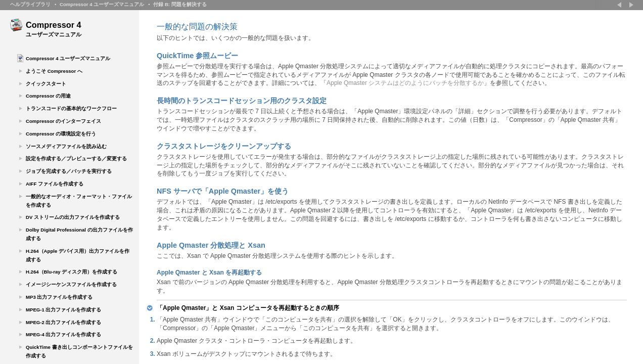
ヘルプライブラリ (30, 4)
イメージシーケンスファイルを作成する (71, 284)
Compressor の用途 (48, 96)
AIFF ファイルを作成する (55, 184)
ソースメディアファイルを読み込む (66, 146)
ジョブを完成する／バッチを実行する (69, 171)
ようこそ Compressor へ (54, 71)
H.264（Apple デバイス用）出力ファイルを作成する (78, 255)
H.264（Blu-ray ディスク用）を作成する (72, 272)
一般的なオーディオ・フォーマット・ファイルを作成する (79, 201)
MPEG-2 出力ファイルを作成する (63, 322)
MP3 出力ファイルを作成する (59, 297)
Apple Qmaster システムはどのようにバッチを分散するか (405, 83)
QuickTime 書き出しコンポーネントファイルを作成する (79, 351)
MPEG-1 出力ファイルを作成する (63, 310)
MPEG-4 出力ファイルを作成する (63, 334)
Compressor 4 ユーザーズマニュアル (102, 4)
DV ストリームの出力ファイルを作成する (73, 217)
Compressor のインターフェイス (63, 121)
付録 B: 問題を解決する (180, 4)
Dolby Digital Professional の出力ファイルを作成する (79, 234)
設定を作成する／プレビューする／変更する (76, 158)
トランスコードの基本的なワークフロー (71, 108)
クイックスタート (46, 84)
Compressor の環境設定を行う (61, 134)
